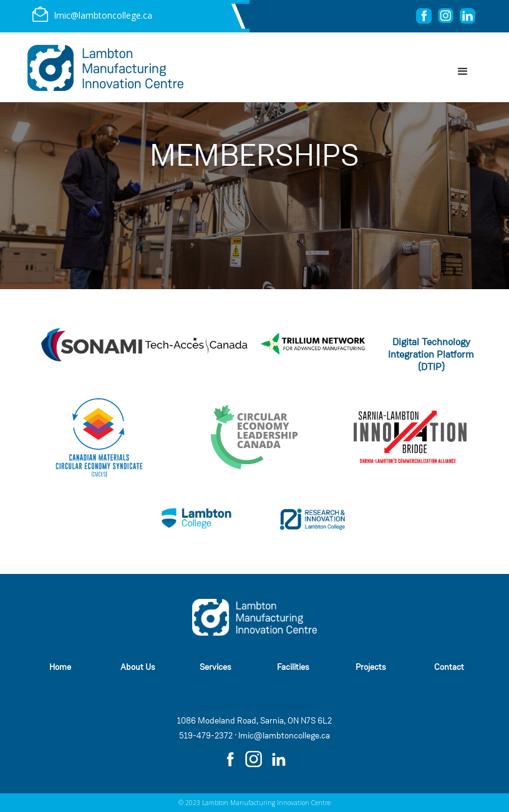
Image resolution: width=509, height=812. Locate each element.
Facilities (293, 667)
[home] (105, 68)
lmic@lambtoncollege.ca (284, 736)
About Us (138, 667)
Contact (449, 667)
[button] (463, 72)
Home (60, 667)
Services (216, 667)
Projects (371, 667)
